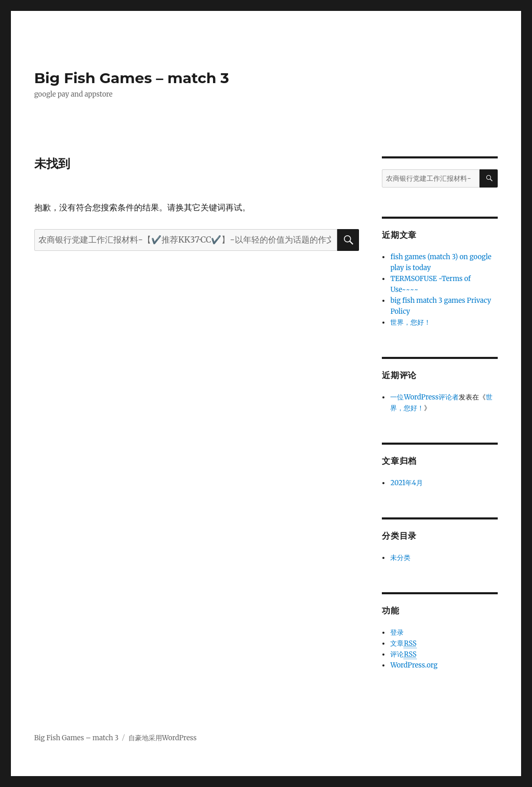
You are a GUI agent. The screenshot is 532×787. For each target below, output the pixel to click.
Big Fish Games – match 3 (132, 78)
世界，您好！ (410, 322)
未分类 (400, 558)
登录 (397, 632)
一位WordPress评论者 (424, 397)
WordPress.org (414, 665)
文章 (403, 644)
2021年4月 (407, 483)
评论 (403, 655)
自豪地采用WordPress (163, 738)
